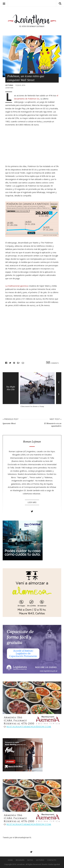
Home (10, 860)
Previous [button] (59, 380)
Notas (30, 860)
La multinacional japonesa (17, 286)
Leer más (32, 502)
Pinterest (14, 363)
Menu (4, 3)
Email (23, 363)
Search (60, 3)
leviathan (9, 88)
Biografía (20, 860)
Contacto (52, 860)
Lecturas (9, 85)
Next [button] (59, 396)
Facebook (6, 363)
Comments (52, 363)
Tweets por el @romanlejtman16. (17, 837)
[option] (38, 391)
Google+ (18, 363)
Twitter (10, 363)
